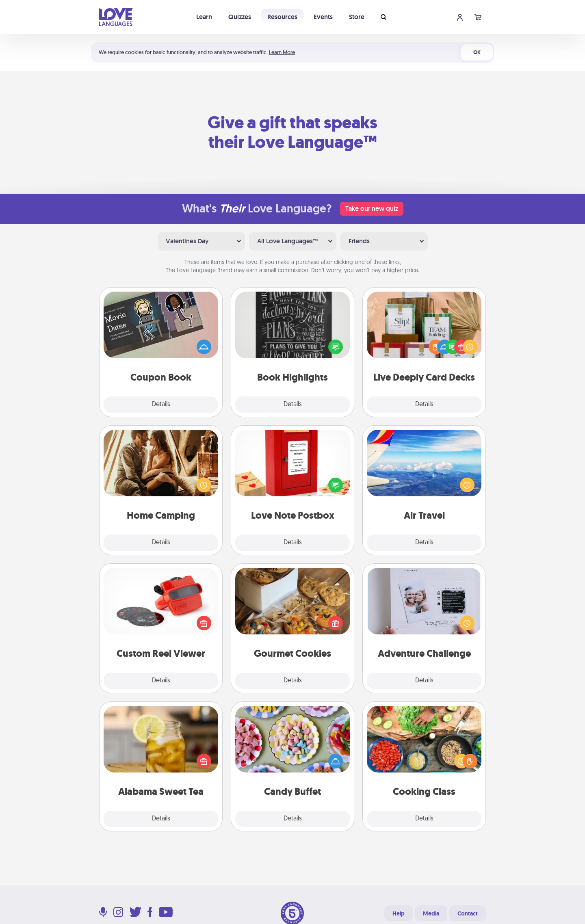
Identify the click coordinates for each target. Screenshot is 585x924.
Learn (204, 17)
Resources (282, 17)
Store (357, 17)
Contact (468, 913)
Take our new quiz (372, 209)
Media (431, 913)
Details (161, 405)
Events (323, 17)
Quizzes (240, 17)
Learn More (282, 52)
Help (399, 913)
